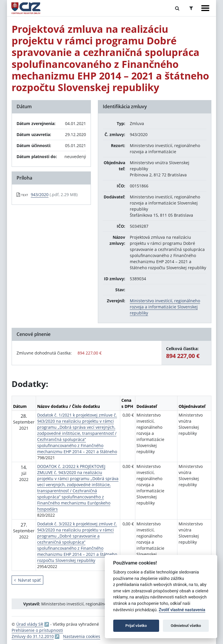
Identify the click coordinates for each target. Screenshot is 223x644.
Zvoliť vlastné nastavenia (182, 610)
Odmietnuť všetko (186, 626)
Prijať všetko (136, 626)
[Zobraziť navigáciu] (205, 8)
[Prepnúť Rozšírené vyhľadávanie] (191, 8)
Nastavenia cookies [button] (82, 636)
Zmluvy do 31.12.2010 (33, 636)
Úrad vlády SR (30, 624)
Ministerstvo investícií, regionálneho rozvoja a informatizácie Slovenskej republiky (165, 307)
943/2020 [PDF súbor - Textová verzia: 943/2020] (40, 195)
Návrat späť (27, 580)
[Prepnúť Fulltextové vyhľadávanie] (177, 8)
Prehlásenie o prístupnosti (37, 630)
